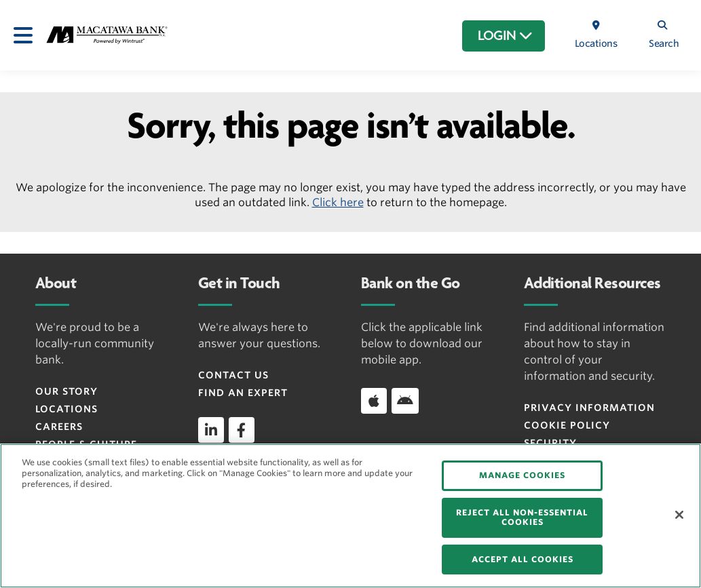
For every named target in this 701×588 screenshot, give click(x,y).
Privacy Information (589, 408)
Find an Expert (243, 393)
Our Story (67, 391)
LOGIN (505, 36)
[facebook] (242, 430)
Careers (59, 427)
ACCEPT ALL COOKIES (523, 559)
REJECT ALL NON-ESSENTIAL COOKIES (522, 517)
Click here (338, 202)
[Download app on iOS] (374, 401)
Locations (67, 409)
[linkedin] (211, 430)
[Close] (679, 515)
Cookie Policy (567, 425)
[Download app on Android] (405, 401)
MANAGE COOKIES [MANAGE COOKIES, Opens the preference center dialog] (522, 475)
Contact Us (233, 375)
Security (550, 443)
